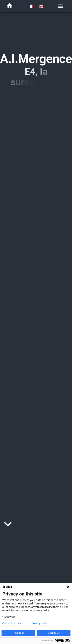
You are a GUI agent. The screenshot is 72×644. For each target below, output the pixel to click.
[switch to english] (41, 6)
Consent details (12, 623)
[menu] (60, 6)
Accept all (18, 633)
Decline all (54, 633)
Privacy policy (40, 623)
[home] (10, 6)
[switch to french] (31, 6)
